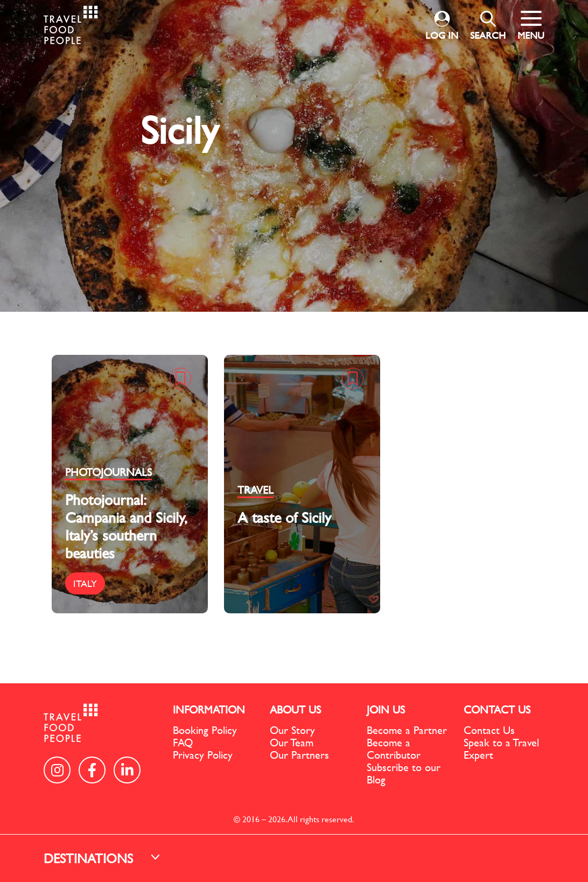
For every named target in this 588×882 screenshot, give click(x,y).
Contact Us (489, 730)
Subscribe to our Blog (404, 773)
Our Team (292, 742)
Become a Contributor (394, 748)
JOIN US (386, 709)
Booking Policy (205, 730)
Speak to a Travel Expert (501, 748)
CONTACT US (497, 709)
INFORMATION (209, 709)
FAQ (183, 742)
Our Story (292, 730)
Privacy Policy (203, 755)
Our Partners (299, 755)
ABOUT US (295, 709)
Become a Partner (407, 730)
